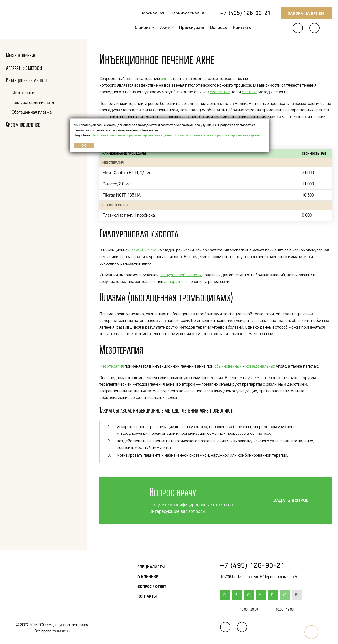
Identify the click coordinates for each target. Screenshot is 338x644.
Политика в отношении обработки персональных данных (133, 135)
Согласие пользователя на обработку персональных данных (218, 135)
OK (84, 145)
